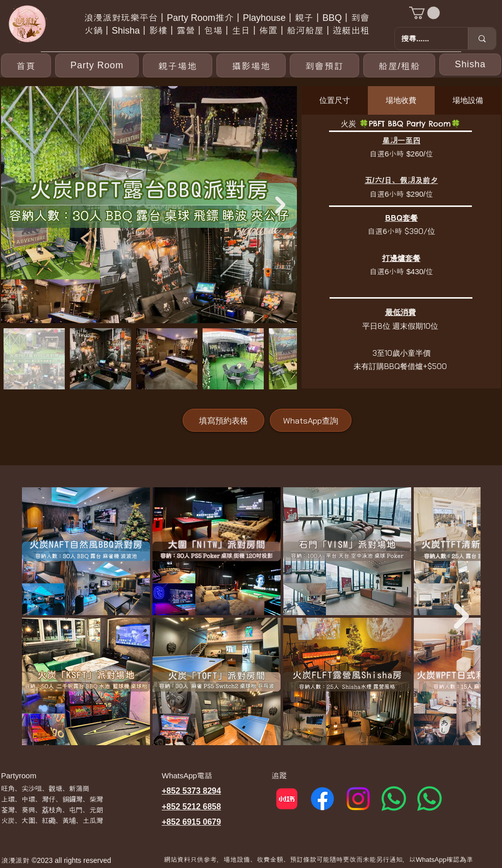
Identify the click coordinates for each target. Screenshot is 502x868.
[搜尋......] (424, 38)
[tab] (335, 100)
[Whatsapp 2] (430, 799)
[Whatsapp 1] (394, 799)
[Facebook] (322, 799)
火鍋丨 (98, 31)
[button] (424, 13)
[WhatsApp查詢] (311, 420)
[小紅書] (287, 799)
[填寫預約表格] (223, 420)
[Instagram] (358, 799)
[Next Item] (280, 205)
